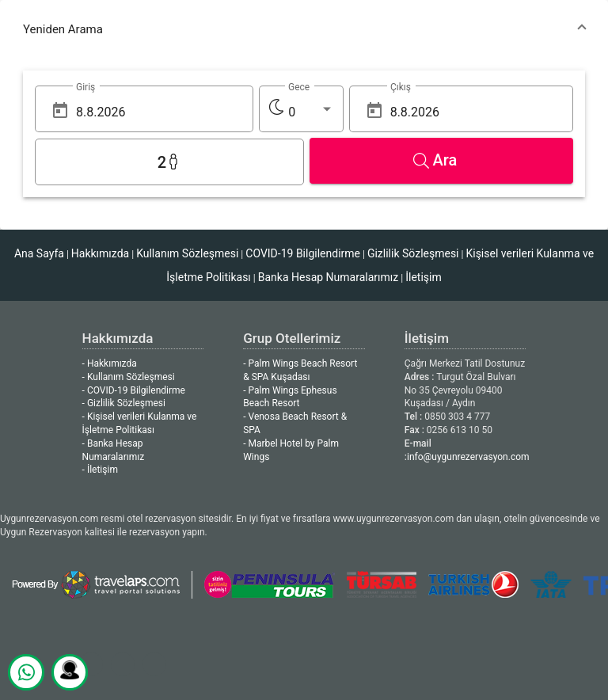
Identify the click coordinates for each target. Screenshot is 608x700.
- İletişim (100, 470)
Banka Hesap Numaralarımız (328, 277)
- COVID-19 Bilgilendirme (134, 390)
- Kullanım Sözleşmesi (129, 377)
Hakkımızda (100, 253)
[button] (304, 29)
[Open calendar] (60, 110)
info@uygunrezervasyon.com (468, 457)
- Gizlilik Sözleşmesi (124, 403)
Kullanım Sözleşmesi (187, 253)
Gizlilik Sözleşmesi (413, 253)
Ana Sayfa (39, 253)
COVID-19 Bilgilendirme (303, 253)
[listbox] (311, 112)
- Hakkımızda (110, 363)
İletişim (424, 277)
